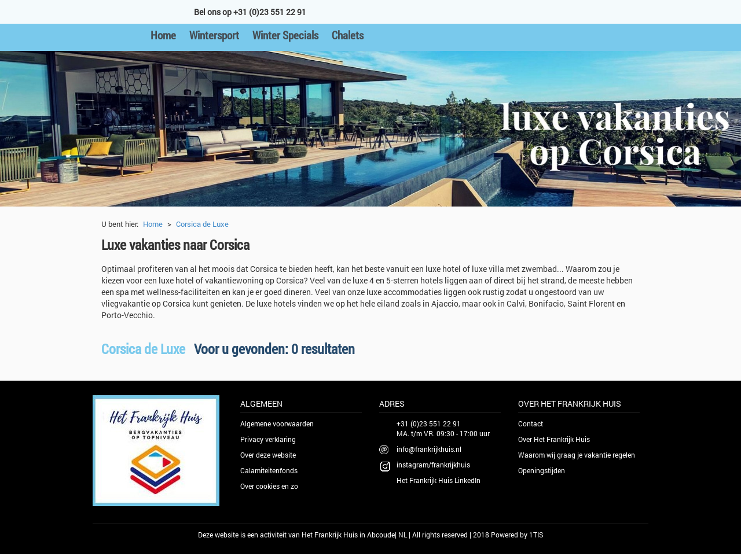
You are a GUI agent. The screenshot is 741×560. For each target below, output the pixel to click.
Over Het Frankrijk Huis (554, 439)
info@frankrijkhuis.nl (429, 449)
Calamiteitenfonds (269, 470)
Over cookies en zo (269, 486)
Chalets (348, 35)
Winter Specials (285, 35)
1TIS (536, 535)
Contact (531, 423)
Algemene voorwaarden (277, 423)
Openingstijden (542, 470)
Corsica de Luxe (202, 224)
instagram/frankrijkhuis (433, 465)
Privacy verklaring (268, 439)
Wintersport (214, 35)
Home (163, 35)
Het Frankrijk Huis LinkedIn (439, 480)
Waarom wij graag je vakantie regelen (577, 455)
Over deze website (268, 455)
